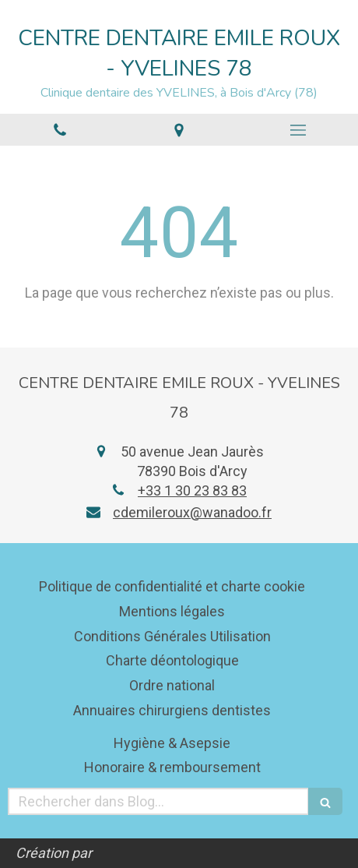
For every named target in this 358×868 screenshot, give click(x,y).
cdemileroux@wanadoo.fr (192, 512)
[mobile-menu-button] (298, 130)
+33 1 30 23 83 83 (192, 490)
